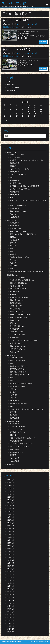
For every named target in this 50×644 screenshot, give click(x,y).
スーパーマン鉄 (14, 3)
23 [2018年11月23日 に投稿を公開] (35, 114)
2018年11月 (11, 632)
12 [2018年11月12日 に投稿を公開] (11, 112)
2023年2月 (10, 503)
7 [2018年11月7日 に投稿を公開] (22, 109)
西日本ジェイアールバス (18, 154)
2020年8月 (10, 572)
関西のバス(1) (12, 152)
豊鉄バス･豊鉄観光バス (18, 289)
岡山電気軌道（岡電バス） (19, 366)
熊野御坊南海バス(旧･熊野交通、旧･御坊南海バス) (27, 272)
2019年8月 (10, 606)
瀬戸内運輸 (14, 415)
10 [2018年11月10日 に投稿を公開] (41, 109)
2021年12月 (11, 526)
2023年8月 (10, 488)
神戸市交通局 (14, 223)
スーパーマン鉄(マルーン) (27, 24)
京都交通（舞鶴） (16, 183)
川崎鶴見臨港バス (16, 441)
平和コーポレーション (17, 312)
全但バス (13, 251)
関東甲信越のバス (13, 421)
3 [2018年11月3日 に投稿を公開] (40, 107)
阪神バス (13, 243)
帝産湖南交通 (14, 163)
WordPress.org (11, 90)
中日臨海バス (14, 320)
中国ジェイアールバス (17, 360)
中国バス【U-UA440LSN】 (17, 49)
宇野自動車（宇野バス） (18, 369)
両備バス (13, 363)
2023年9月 (10, 486)
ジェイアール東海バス (17, 277)
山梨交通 (13, 455)
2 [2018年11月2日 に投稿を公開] (34, 107)
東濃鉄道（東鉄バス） (17, 300)
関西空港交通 (14, 217)
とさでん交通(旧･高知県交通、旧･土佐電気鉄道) (27, 409)
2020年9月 (10, 569)
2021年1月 (10, 557)
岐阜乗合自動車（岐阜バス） (20, 297)
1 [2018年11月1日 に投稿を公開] (28, 107)
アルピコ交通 (14, 458)
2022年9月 (10, 511)
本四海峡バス (14, 237)
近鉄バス (13, 214)
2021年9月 (10, 534)
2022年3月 (10, 517)
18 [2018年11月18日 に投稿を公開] (5, 114)
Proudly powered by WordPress (11, 642)
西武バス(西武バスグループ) (20, 447)
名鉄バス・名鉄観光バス (18, 283)
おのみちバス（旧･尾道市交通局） (22, 383)
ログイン (10, 82)
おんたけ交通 (14, 461)
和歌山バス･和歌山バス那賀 (19, 257)
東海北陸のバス (12, 275)
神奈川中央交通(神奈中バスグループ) (23, 438)
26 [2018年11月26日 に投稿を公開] (11, 116)
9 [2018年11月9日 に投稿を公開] (34, 109)
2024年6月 (10, 480)
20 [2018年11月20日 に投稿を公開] (17, 114)
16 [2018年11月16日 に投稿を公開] (35, 112)
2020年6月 (10, 577)
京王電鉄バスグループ (17, 432)
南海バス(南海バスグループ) (20, 211)
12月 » (6, 120)
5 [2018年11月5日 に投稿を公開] (10, 109)
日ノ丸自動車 (14, 395)
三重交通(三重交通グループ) (20, 317)
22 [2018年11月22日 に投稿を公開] (29, 114)
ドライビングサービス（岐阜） (21, 315)
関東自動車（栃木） (17, 452)
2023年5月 (10, 497)
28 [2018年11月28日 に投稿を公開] (23, 116)
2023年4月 (10, 500)
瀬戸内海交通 (14, 418)
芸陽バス (13, 389)
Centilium (37, 642)
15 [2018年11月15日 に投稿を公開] (29, 112)
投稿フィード (11, 85)
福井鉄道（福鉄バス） (17, 326)
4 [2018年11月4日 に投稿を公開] (4, 109)
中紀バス (13, 269)
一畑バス (13, 398)
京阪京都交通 (14, 180)
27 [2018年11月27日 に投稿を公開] (17, 116)
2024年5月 (10, 483)
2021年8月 (10, 537)
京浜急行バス (14, 435)
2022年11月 (11, 506)
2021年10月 (11, 532)
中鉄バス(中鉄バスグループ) (20, 375)
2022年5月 (10, 514)
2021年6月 (10, 543)
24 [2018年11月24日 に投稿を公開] (41, 114)
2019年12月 (11, 595)
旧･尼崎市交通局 (16, 228)
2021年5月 (10, 546)
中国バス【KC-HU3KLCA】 (17, 20)
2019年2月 (10, 623)
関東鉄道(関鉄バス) (16, 449)
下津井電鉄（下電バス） (18, 372)
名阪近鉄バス (14, 294)
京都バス (13, 177)
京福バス (13, 323)
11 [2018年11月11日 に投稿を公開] (5, 112)
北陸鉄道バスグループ (17, 349)
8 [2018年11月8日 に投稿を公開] (28, 109)
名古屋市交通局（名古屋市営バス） (22, 280)
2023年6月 (10, 494)
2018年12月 (11, 629)
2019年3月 (10, 620)
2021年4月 (10, 549)
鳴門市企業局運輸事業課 (18, 404)
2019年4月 (10, 618)
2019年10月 (11, 600)
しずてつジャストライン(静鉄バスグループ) (25, 340)
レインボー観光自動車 (17, 335)
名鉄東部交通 (14, 292)
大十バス (13, 260)
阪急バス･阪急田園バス (18, 206)
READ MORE (43, 42)
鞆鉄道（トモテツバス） (18, 386)
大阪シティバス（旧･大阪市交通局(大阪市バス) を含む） (28, 202)
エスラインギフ (15, 309)
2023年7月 (10, 491)
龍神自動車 (14, 266)
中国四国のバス (8, 27)
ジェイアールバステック (18, 429)
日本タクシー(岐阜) (16, 306)
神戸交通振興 (14, 240)
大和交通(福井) (15, 329)
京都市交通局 (14, 172)
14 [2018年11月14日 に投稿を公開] (23, 112)
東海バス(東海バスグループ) (20, 346)
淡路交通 (13, 246)
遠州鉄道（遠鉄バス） (17, 343)
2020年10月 (11, 566)
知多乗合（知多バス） (17, 286)
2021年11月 (11, 529)
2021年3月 (10, 552)
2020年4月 (10, 583)
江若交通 (13, 166)
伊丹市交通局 (14, 226)
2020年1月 (10, 592)
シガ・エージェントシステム (20, 169)
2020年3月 (10, 586)
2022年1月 (10, 523)
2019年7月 (10, 609)
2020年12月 (11, 560)
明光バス (13, 263)
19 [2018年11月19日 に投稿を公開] (11, 114)
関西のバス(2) (12, 221)
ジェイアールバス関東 (17, 427)
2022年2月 (10, 520)
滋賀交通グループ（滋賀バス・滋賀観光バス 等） (27, 160)
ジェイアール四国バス (17, 358)
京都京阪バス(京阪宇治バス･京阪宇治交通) (25, 186)
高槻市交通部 (14, 195)
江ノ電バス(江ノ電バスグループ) (21, 444)
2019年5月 (10, 615)
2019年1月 (10, 626)
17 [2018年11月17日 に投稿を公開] (41, 112)
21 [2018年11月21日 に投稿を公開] (23, 114)
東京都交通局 (14, 424)
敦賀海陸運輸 (14, 337)
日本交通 (13, 392)
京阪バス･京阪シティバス (19, 175)
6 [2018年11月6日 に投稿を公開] (16, 109)
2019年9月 (10, 603)
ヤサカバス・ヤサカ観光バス (20, 189)
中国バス (17, 27)
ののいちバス (14, 352)
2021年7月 (10, 540)
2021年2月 (10, 554)
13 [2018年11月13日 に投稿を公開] (17, 112)
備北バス (13, 378)
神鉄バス (13, 249)
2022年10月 (11, 509)
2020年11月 (11, 563)
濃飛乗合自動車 (15, 303)
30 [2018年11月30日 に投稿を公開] (35, 116)
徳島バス (13, 406)
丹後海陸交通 (14, 192)
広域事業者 (11, 465)
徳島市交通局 (14, 401)
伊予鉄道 (13, 412)
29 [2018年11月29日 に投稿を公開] (29, 116)
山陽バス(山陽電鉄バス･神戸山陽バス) (23, 234)
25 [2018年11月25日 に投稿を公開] (5, 116)
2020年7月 (10, 575)
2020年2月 (10, 589)
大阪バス (13, 198)
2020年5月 (10, 580)
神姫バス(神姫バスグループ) (20, 231)
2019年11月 (11, 598)
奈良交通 (13, 254)
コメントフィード (13, 88)
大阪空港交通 (14, 208)
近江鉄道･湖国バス (16, 157)
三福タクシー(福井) (16, 332)
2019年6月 (10, 612)
